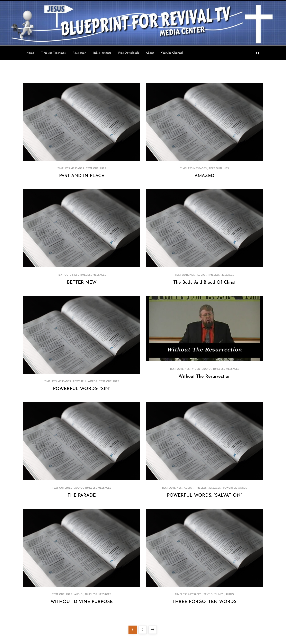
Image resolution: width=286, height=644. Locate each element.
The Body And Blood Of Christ (204, 283)
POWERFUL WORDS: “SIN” (82, 389)
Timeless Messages (71, 168)
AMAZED (204, 176)
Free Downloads (129, 53)
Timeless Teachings (53, 53)
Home (30, 53)
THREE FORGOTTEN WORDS (204, 602)
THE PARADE (82, 496)
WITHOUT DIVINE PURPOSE (82, 602)
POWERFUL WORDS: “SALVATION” (204, 496)
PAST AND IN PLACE (82, 176)
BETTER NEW (82, 283)
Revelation (79, 53)
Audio (201, 275)
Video (196, 369)
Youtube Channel (172, 53)
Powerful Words (85, 381)
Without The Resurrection (204, 377)
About (150, 53)
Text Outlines (96, 168)
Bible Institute (102, 53)
